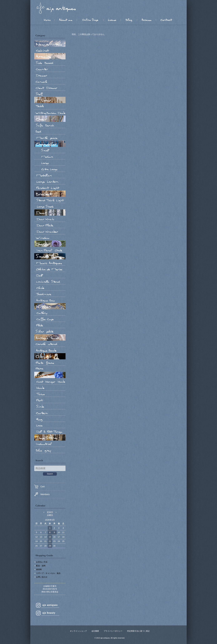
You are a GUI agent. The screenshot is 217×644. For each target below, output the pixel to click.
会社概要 (95, 631)
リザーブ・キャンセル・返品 (48, 573)
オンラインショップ (78, 631)
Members (42, 494)
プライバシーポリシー (113, 631)
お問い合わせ (42, 577)
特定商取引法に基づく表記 (138, 631)
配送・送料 (41, 566)
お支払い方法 (42, 562)
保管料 (39, 569)
